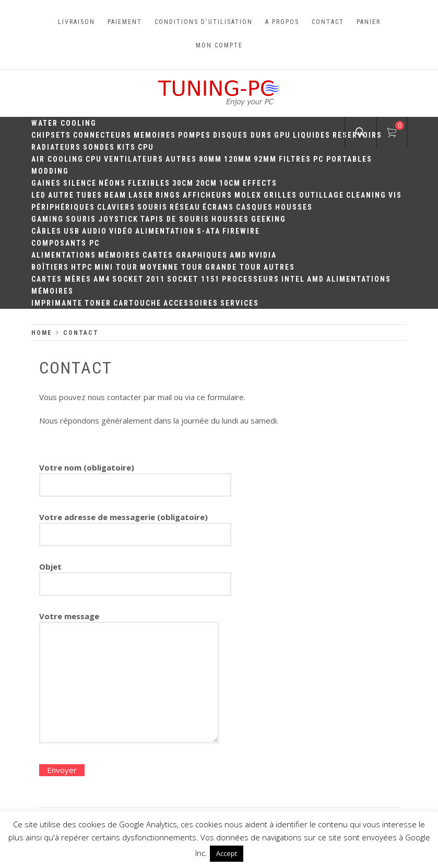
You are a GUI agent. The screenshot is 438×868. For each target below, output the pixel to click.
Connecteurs (102, 135)
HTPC (82, 267)
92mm (265, 159)
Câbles (46, 231)
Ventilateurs (134, 159)
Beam (115, 195)
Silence (80, 183)
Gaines (46, 183)
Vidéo (121, 231)
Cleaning (366, 195)
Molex (248, 195)
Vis (395, 195)
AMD (238, 255)
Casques (254, 207)
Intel (293, 279)
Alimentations (64, 255)
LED (39, 195)
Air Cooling (57, 159)
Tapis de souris (175, 219)
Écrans (218, 207)
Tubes (89, 195)
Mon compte (219, 45)
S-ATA (209, 231)
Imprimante (57, 303)
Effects (260, 183)
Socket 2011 (139, 279)
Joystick (118, 219)
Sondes (99, 147)
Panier (369, 22)
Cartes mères (61, 279)
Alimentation (165, 231)
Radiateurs (56, 147)
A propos (282, 22)
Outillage (322, 195)
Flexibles (149, 183)
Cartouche (137, 303)
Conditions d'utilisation (204, 22)
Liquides (312, 135)
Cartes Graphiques (185, 255)
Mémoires (119, 255)
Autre (61, 195)
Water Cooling (64, 123)
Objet (135, 575)
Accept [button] (227, 853)
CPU (146, 147)
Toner (98, 303)
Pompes (194, 135)
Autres (181, 159)
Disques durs (242, 135)
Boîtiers (50, 267)
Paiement (125, 22)
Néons (112, 183)
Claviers (116, 207)
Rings (168, 195)
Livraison (76, 22)
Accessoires (191, 303)
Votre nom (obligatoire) (135, 476)
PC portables (343, 159)
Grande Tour (233, 267)
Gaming (48, 219)
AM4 (102, 279)
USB (72, 231)
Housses (294, 207)
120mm (238, 159)
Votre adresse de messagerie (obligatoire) (135, 526)
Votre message (129, 678)
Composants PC (66, 243)
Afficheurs (208, 195)
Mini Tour (116, 267)
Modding (50, 171)
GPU (282, 135)
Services (240, 303)
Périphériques (63, 207)
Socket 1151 (193, 279)
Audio (94, 231)
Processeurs (251, 279)
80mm (210, 159)
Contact (328, 22)
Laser (141, 195)
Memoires (155, 135)
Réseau (185, 207)
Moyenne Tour (171, 267)
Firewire (241, 231)
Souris (152, 207)
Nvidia (263, 255)
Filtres (295, 159)
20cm (206, 183)
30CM (183, 183)
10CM (230, 183)
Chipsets (51, 135)
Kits (126, 147)
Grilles (280, 195)
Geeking (269, 219)
